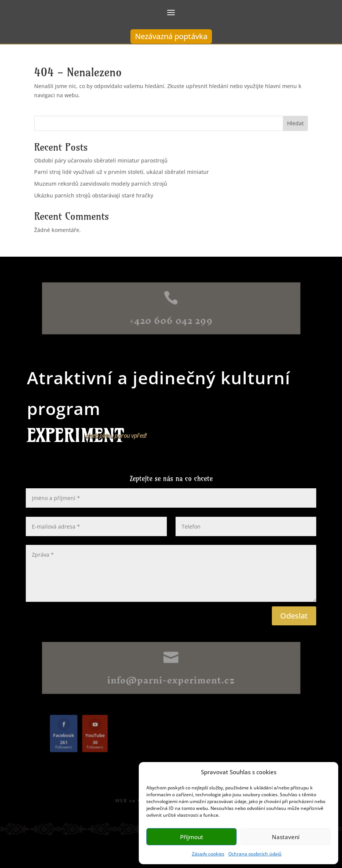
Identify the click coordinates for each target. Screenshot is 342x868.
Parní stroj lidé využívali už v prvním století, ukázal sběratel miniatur (122, 172)
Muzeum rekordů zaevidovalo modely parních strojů (101, 184)
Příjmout (192, 837)
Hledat (295, 123)
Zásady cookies (208, 854)
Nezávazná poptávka (171, 36)
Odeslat (294, 616)
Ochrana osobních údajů (255, 854)
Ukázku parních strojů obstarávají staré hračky (94, 195)
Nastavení (286, 837)
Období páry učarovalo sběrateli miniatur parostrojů (101, 160)
